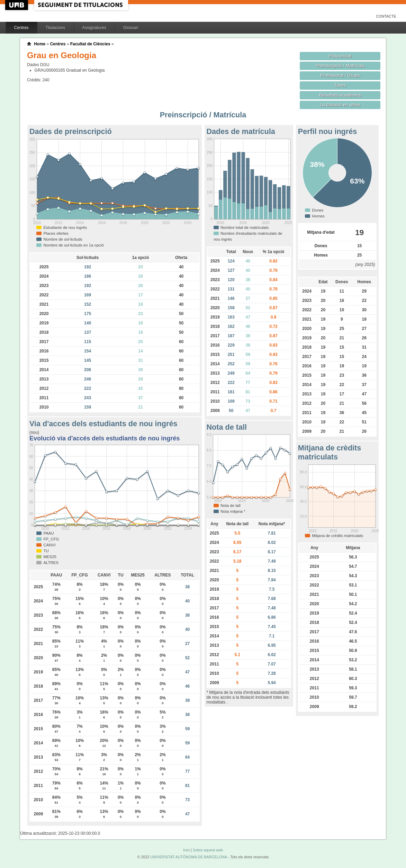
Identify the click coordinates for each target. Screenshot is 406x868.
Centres (21, 28)
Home (40, 44)
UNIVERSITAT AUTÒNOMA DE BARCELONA (189, 857)
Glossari (131, 28)
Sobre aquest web (208, 850)
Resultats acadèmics (340, 95)
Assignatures (94, 28)
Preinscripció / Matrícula (340, 66)
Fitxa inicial (340, 56)
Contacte (386, 16)
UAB (17, 5)
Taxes (340, 85)
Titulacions (56, 28)
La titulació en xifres (340, 105)
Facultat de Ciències (90, 44)
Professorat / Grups (340, 75)
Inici (186, 850)
